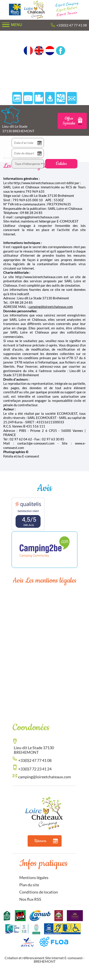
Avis (44, 488)
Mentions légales (34, 878)
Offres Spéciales (73, 121)
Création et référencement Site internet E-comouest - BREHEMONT (45, 960)
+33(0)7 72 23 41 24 (35, 769)
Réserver (46, 841)
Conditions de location (39, 892)
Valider (61, 164)
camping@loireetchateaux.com (51, 307)
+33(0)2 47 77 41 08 (72, 25)
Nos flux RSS (30, 899)
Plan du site (29, 885)
